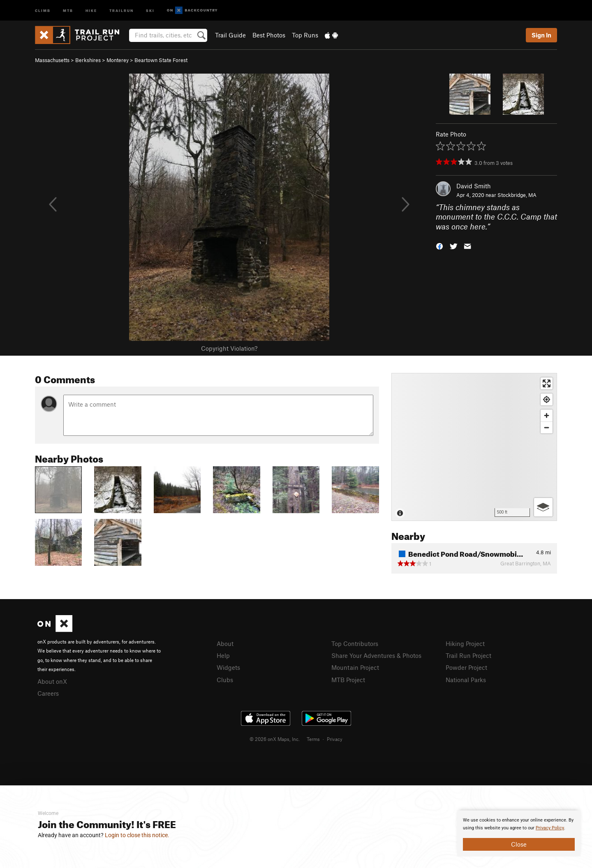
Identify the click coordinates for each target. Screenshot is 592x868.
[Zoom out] (547, 427)
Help (223, 655)
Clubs (225, 680)
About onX (52, 681)
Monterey (118, 60)
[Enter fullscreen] (547, 383)
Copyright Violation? (229, 348)
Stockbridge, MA (517, 195)
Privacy (335, 739)
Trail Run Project (468, 655)
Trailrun (121, 10)
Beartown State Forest (161, 60)
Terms (313, 739)
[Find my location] (547, 399)
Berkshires (88, 60)
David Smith (474, 186)
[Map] (474, 447)
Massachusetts (52, 60)
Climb (43, 10)
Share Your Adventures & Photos (376, 655)
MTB (68, 10)
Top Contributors (355, 643)
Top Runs (305, 35)
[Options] (543, 507)
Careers (48, 693)
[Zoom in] (547, 415)
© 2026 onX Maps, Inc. (275, 739)
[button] (439, 246)
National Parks (466, 680)
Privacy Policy (550, 828)
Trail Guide (230, 35)
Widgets (228, 667)
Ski (150, 10)
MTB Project (348, 680)
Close (519, 844)
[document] (519, 833)
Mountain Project (355, 667)
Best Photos (269, 35)
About (225, 643)
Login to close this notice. (137, 835)
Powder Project (466, 667)
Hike (91, 10)
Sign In (541, 35)
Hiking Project (465, 643)
